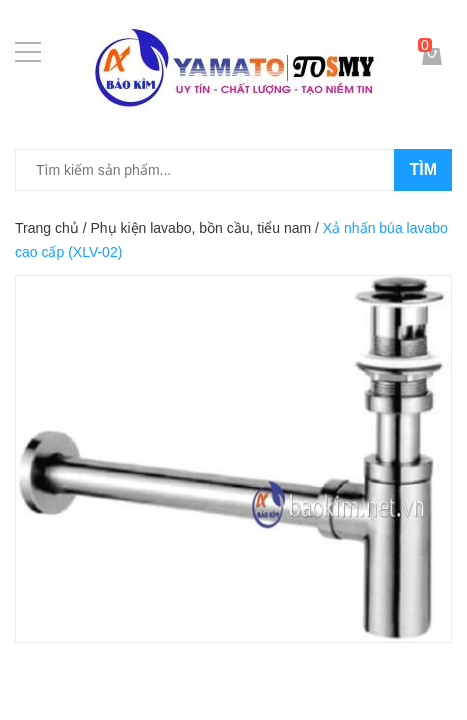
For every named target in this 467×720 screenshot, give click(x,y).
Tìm (423, 169)
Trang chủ (47, 228)
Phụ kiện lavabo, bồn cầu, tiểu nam (200, 228)
